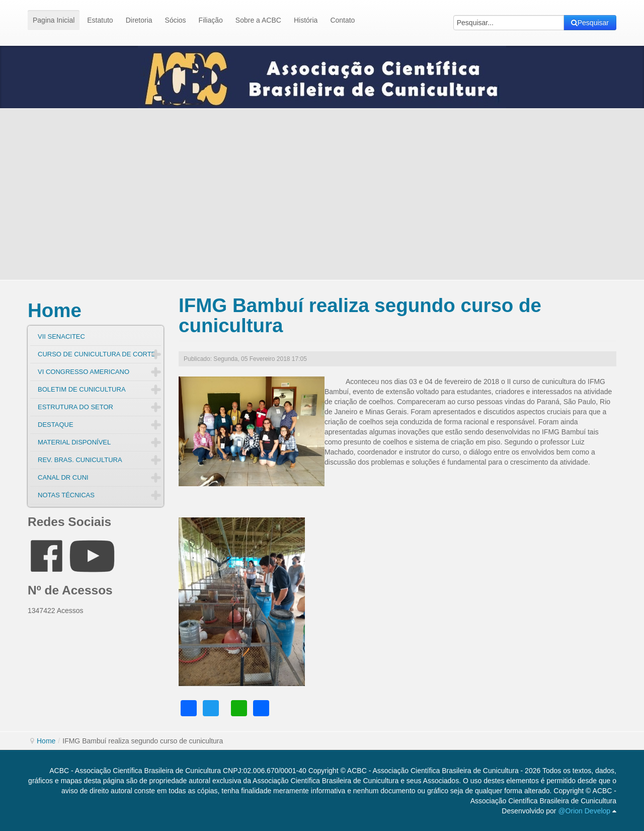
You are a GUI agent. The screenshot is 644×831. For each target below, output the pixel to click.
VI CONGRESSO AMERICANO (84, 372)
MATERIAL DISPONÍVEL (74, 442)
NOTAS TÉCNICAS (66, 495)
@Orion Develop (584, 811)
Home (55, 310)
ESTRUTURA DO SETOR (75, 407)
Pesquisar (590, 23)
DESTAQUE (56, 425)
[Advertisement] (322, 194)
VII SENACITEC (61, 336)
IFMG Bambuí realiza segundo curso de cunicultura (360, 315)
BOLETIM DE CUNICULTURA (82, 389)
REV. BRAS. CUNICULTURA (80, 460)
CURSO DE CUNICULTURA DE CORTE (97, 354)
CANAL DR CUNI (63, 477)
